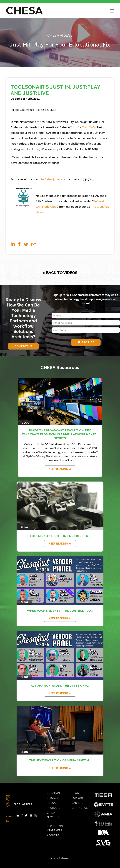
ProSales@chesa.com (54, 179)
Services (53, 798)
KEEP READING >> (60, 469)
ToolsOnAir (89, 127)
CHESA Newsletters (55, 817)
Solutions (54, 793)
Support (77, 798)
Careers (77, 803)
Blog (75, 793)
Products (54, 808)
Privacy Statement (60, 858)
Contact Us (23, 346)
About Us (53, 835)
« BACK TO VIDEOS (60, 273)
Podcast (53, 803)
